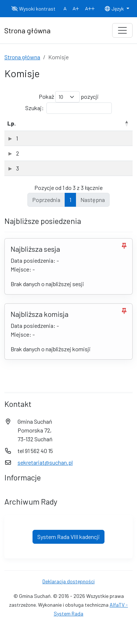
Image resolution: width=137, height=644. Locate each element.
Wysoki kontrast (33, 9)
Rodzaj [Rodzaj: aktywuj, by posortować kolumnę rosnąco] (114, 123)
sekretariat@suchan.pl (45, 471)
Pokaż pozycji (69, 97)
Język (115, 9)
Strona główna (22, 57)
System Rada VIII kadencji (68, 545)
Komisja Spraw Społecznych (63, 177)
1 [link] (70, 208)
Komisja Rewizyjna (52, 138)
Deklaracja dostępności (68, 590)
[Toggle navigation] (122, 30)
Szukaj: (68, 108)
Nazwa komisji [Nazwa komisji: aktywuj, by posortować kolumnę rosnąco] (47, 123)
